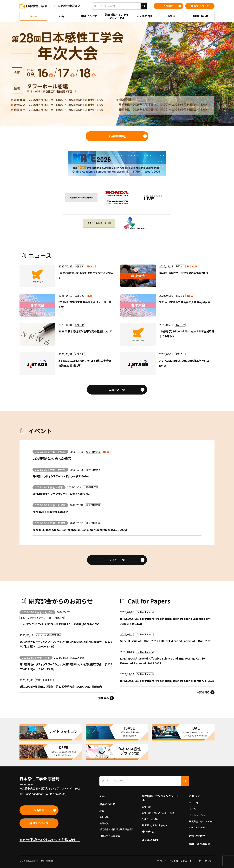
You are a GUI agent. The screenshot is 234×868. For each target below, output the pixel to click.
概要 (102, 811)
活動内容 (104, 817)
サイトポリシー (206, 861)
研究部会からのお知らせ (202, 821)
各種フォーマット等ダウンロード (175, 861)
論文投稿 (147, 807)
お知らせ (194, 796)
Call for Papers (197, 827)
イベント (194, 809)
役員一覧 (104, 823)
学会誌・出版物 (150, 819)
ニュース (194, 803)
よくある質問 (150, 840)
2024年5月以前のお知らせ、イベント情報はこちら (47, 839)
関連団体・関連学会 (110, 836)
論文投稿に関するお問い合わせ (158, 813)
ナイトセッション (198, 815)
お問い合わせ (197, 836)
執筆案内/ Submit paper (155, 825)
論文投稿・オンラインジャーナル (160, 798)
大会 (102, 796)
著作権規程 (148, 831)
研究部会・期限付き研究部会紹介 (117, 829)
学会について (107, 804)
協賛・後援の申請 (200, 844)
